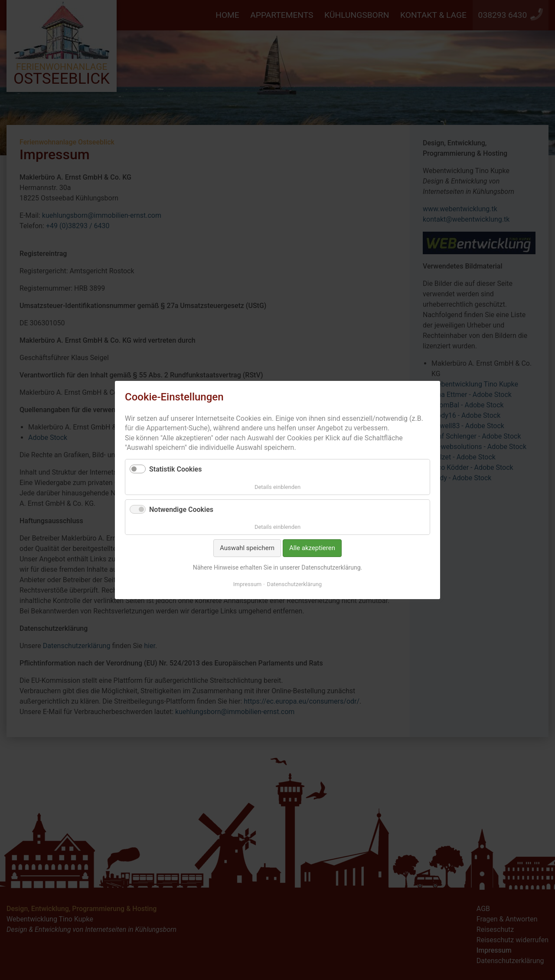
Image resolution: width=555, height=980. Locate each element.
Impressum (247, 584)
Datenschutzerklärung (295, 584)
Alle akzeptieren (312, 548)
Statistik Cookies (175, 469)
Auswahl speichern (247, 548)
